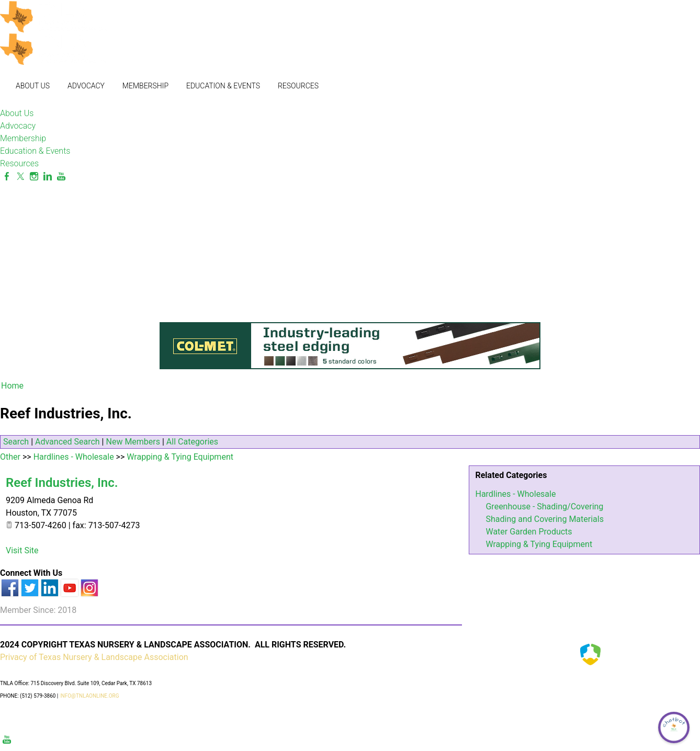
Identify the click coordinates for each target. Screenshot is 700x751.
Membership (145, 86)
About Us (33, 86)
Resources (298, 86)
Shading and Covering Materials (544, 519)
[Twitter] (20, 177)
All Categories (192, 442)
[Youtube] (61, 177)
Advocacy (86, 86)
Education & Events (223, 86)
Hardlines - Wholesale (515, 494)
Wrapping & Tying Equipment (539, 544)
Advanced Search (67, 442)
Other (10, 457)
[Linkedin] (48, 177)
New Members (133, 442)
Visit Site (22, 550)
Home (12, 386)
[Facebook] (7, 177)
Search (16, 442)
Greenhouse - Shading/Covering (544, 507)
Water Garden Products (529, 532)
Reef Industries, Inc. (62, 483)
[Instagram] (34, 177)
